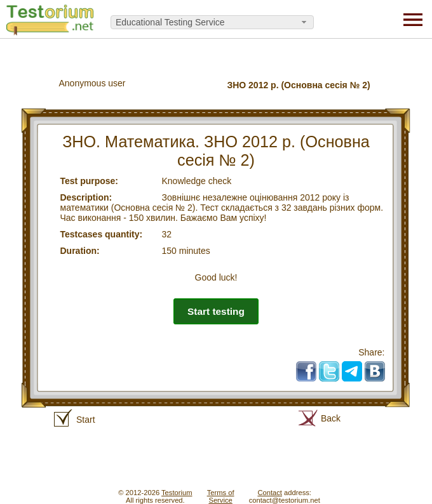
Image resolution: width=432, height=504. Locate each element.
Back (331, 418)
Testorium (177, 493)
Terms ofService (221, 496)
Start (86, 420)
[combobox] (212, 22)
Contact (270, 493)
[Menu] (413, 19)
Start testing (216, 311)
